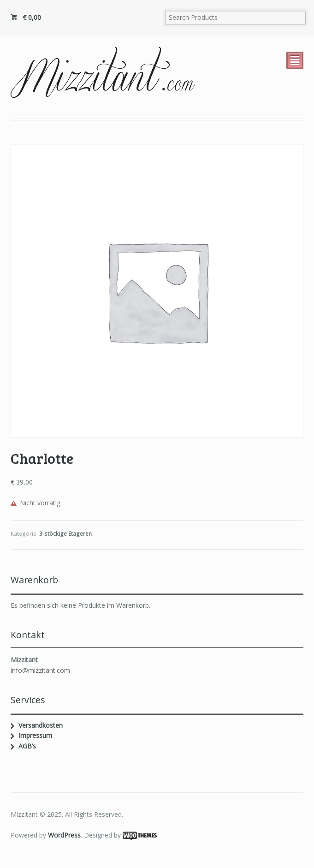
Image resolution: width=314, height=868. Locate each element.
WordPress (64, 835)
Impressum (35, 735)
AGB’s (27, 746)
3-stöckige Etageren (65, 534)
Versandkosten (41, 725)
